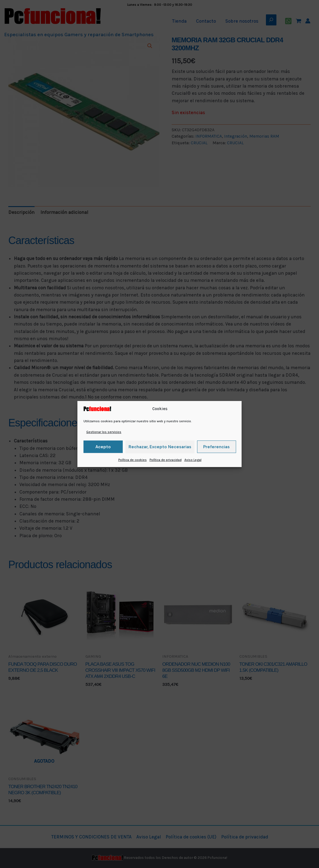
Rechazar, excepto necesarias (160, 447)
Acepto (103, 447)
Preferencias (216, 447)
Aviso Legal (193, 460)
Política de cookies (133, 460)
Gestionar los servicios (104, 432)
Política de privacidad (166, 460)
